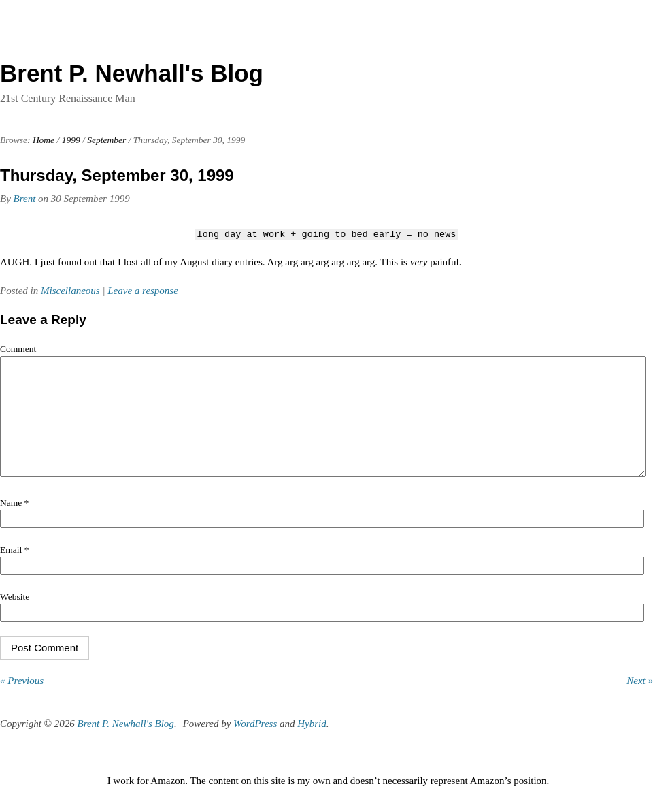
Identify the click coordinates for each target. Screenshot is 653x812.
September (106, 140)
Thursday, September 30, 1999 (117, 175)
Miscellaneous (70, 291)
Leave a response (143, 291)
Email (14, 570)
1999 (71, 140)
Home (44, 140)
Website (15, 617)
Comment (18, 349)
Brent (25, 199)
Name (14, 523)
